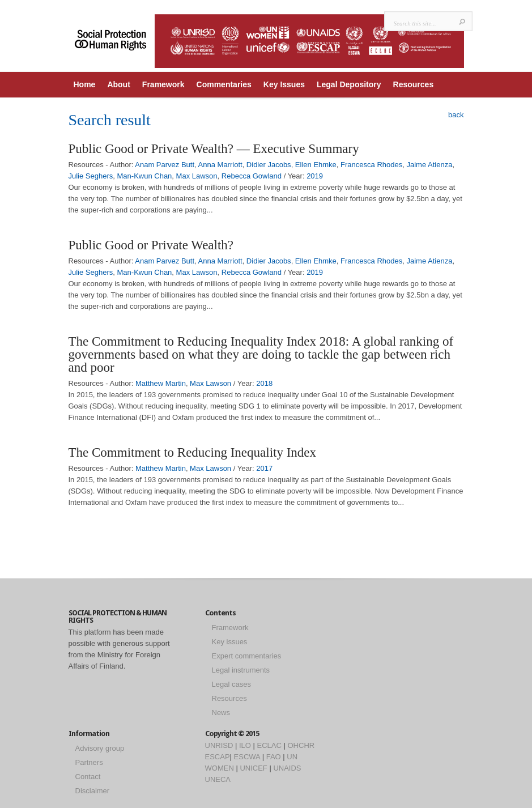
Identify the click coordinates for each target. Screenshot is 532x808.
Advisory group (100, 748)
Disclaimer (93, 791)
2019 (315, 176)
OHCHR (301, 745)
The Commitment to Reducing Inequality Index (193, 452)
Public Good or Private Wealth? (151, 245)
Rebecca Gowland (252, 176)
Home (85, 84)
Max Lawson (197, 176)
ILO (245, 745)
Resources (414, 84)
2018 (264, 383)
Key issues (230, 642)
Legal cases (231, 684)
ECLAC (269, 745)
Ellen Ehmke (316, 165)
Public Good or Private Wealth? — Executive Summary (214, 149)
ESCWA (247, 757)
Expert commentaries (247, 656)
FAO (274, 757)
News (221, 713)
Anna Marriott (220, 165)
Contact (88, 777)
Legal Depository (349, 84)
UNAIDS (287, 768)
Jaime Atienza (429, 165)
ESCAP (218, 757)
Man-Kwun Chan (145, 176)
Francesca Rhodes (371, 165)
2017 (264, 468)
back (456, 115)
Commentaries (224, 84)
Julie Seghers (91, 176)
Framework (163, 84)
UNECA (218, 779)
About (118, 84)
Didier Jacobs (269, 165)
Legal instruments (241, 670)
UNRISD (219, 745)
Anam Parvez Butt (165, 165)
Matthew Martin (161, 383)
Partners (89, 762)
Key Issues (284, 84)
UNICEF (253, 768)
